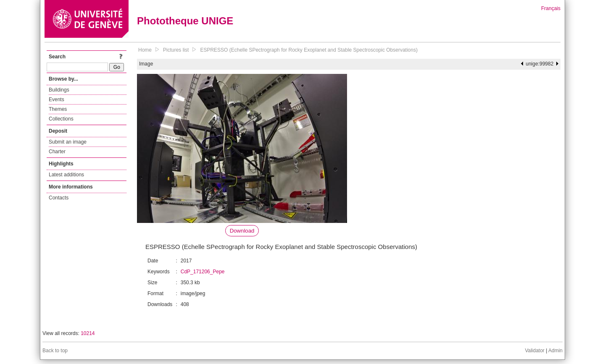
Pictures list (176, 50)
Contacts (59, 198)
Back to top (55, 351)
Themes (58, 109)
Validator (534, 351)
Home (145, 50)
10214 (88, 333)
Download (242, 231)
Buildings (59, 90)
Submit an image (68, 142)
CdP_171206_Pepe (203, 272)
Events (57, 100)
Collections (61, 119)
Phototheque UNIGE (185, 21)
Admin (555, 351)
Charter (57, 152)
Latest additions (66, 175)
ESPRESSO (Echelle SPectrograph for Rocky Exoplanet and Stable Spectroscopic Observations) (309, 50)
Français (551, 8)
